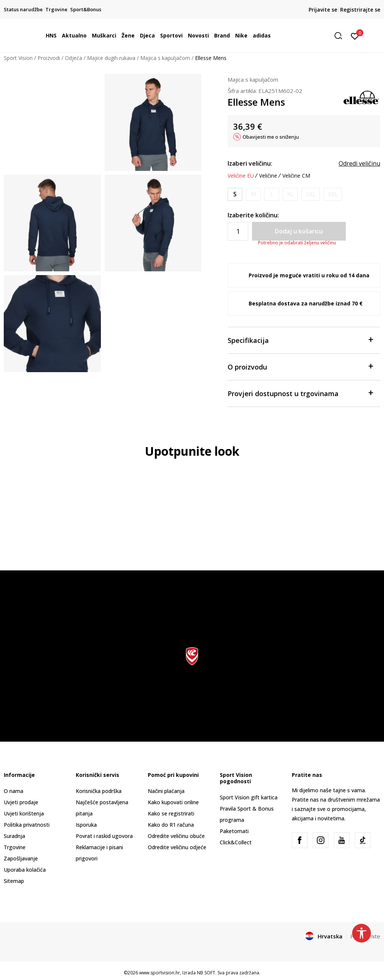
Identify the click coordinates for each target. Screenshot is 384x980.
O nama (13, 791)
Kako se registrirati (171, 813)
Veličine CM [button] (296, 176)
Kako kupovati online (173, 802)
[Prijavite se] (355, 36)
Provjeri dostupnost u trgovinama (300, 393)
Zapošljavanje (21, 858)
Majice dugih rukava (111, 58)
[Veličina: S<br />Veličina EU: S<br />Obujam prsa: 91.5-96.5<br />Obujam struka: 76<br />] (235, 194)
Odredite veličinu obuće (176, 836)
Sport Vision (18, 58)
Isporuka (86, 825)
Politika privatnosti (27, 825)
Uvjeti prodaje (21, 802)
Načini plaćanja (166, 791)
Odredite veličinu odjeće (177, 847)
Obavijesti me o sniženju (271, 137)
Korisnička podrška (99, 791)
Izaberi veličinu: (250, 163)
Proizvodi (49, 58)
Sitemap (14, 881)
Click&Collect (236, 842)
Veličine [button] (268, 176)
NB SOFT (206, 973)
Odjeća (73, 58)
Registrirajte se (360, 10)
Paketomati (234, 831)
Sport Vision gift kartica (249, 797)
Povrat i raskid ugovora (104, 836)
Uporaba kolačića (25, 870)
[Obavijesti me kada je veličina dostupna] (253, 194)
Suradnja (14, 836)
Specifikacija (300, 340)
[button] (341, 36)
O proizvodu (300, 366)
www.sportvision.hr (160, 973)
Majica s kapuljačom (165, 58)
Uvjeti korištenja (24, 813)
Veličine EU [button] (241, 176)
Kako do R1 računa (171, 825)
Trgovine (15, 847)
